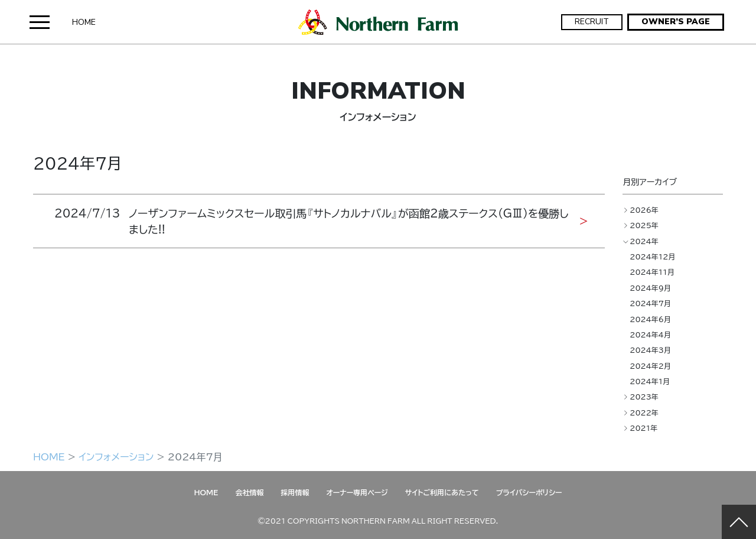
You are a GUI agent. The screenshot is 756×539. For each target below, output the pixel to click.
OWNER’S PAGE (676, 22)
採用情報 (295, 492)
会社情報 (249, 492)
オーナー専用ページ (357, 492)
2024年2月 (650, 366)
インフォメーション (116, 456)
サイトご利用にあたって (442, 492)
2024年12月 (652, 256)
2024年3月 (650, 350)
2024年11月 (652, 272)
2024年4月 (650, 335)
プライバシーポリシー (529, 492)
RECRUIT (592, 22)
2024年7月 (650, 303)
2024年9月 (650, 288)
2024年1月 (650, 381)
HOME (84, 22)
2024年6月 (650, 319)
